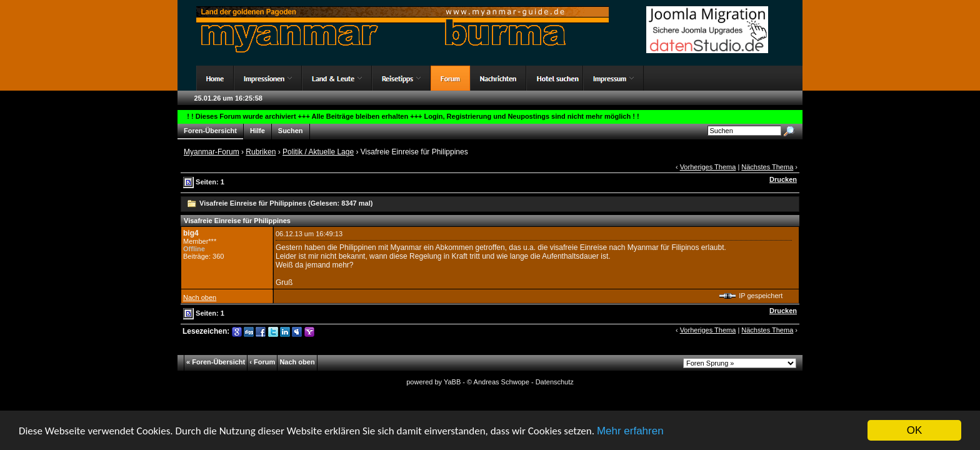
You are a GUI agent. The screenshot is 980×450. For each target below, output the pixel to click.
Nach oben (200, 297)
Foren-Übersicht (210, 131)
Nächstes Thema (767, 167)
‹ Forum (262, 362)
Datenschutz (555, 382)
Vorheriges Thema (708, 167)
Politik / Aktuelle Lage (318, 152)
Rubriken (261, 152)
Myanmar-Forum (212, 152)
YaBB (452, 382)
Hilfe (257, 131)
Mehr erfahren (630, 432)
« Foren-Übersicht (216, 362)
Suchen (291, 131)
